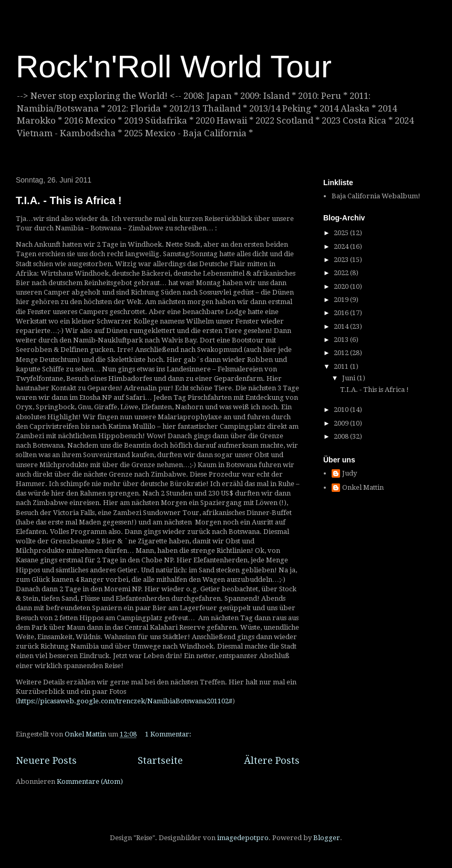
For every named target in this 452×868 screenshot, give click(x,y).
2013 (342, 340)
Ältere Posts (272, 760)
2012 (342, 353)
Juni (350, 378)
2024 (342, 246)
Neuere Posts (46, 760)
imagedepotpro (243, 838)
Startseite (160, 760)
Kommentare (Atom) (90, 781)
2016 (342, 313)
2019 (342, 300)
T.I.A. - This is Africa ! (69, 200)
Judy (350, 473)
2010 (342, 410)
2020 (342, 286)
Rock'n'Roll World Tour (174, 67)
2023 (342, 260)
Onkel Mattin (363, 487)
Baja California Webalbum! (376, 196)
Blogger (327, 838)
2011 (342, 366)
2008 (342, 436)
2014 (342, 326)
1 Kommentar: (169, 734)
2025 (342, 233)
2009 (342, 423)
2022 (342, 273)
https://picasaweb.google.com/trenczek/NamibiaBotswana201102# (125, 701)
